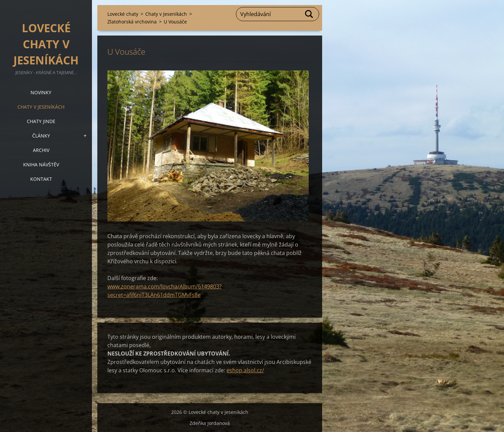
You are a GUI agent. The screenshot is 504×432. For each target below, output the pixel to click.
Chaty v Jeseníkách (41, 107)
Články (41, 136)
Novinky (41, 92)
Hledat (309, 14)
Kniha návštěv (41, 165)
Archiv (41, 150)
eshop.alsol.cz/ (245, 370)
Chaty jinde (41, 121)
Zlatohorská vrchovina (132, 22)
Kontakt (41, 179)
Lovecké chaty (123, 14)
